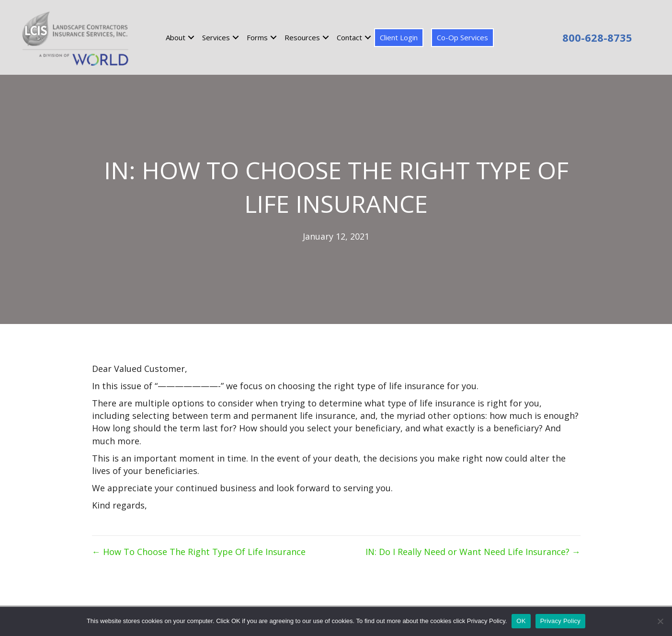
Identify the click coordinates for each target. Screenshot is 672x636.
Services (216, 37)
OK (521, 621)
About (176, 37)
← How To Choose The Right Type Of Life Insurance (199, 552)
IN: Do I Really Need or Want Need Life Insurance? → (473, 552)
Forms (257, 37)
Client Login (399, 37)
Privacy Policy (560, 621)
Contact (349, 37)
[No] (660, 621)
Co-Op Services (462, 37)
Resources (302, 37)
